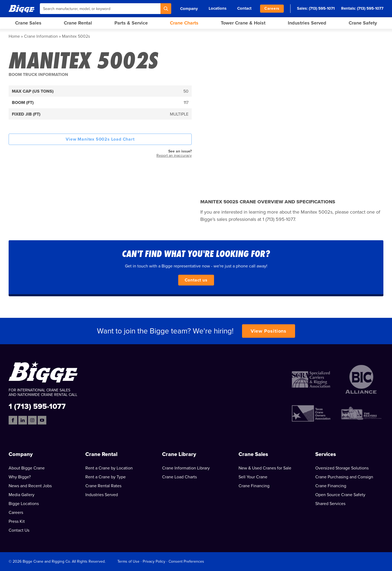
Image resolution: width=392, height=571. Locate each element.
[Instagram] (32, 420)
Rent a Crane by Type (106, 477)
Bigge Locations (24, 504)
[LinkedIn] (23, 420)
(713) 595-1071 (322, 8)
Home (14, 36)
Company (189, 9)
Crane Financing (254, 486)
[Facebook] (13, 420)
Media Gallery (22, 495)
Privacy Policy (154, 561)
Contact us (196, 280)
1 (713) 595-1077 (37, 406)
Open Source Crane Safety (340, 495)
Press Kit (17, 521)
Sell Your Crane (253, 477)
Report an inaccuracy (174, 156)
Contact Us (19, 530)
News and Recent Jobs (30, 486)
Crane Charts (184, 23)
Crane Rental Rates (103, 486)
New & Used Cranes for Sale (265, 468)
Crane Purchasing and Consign (344, 477)
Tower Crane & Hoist (243, 23)
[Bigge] (22, 8)
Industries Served (307, 23)
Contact (244, 8)
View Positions (269, 331)
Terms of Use (128, 561)
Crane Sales (28, 23)
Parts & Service (131, 23)
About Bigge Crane (27, 468)
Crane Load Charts (179, 477)
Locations (218, 8)
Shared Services (330, 504)
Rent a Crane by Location (109, 468)
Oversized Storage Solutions (342, 468)
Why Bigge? (20, 477)
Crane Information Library (186, 468)
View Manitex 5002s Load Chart (100, 139)
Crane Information (41, 36)
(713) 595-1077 (370, 8)
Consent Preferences (186, 561)
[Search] (166, 9)
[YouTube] (42, 420)
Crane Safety (363, 23)
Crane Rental (78, 23)
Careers (272, 8)
